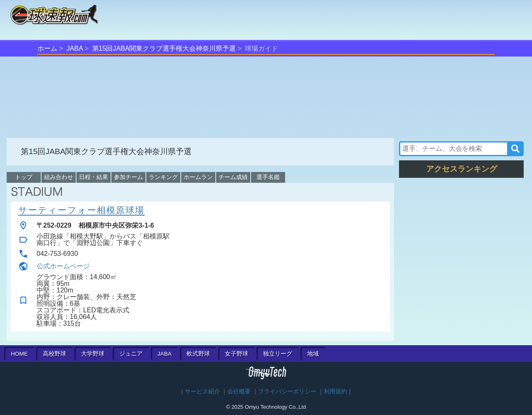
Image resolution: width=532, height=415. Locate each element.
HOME (19, 354)
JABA (75, 48)
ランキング (163, 177)
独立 (278, 354)
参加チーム (128, 177)
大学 (93, 354)
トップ (24, 177)
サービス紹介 (202, 392)
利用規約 (335, 392)
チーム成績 (233, 177)
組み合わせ (59, 177)
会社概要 (239, 392)
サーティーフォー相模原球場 (81, 210)
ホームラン (198, 177)
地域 (313, 354)
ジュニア (131, 354)
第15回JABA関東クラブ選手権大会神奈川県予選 (164, 48)
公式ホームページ (63, 266)
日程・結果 (94, 177)
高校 (54, 354)
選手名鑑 (268, 177)
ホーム (47, 48)
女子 (236, 354)
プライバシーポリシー (287, 392)
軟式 (198, 354)
